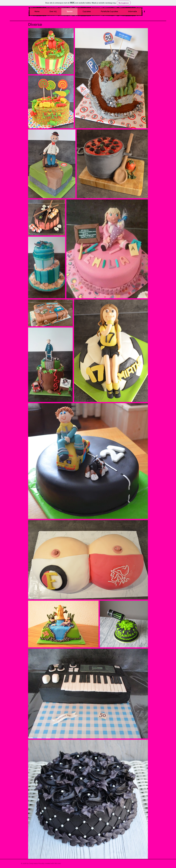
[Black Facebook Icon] (144, 12)
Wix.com (58, 863)
